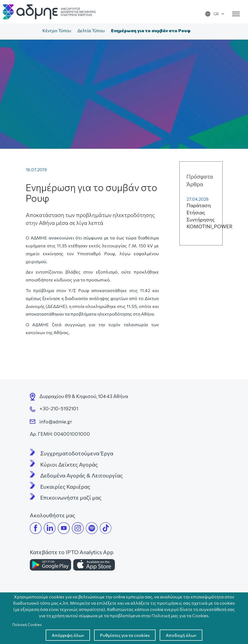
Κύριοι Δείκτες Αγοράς (69, 464)
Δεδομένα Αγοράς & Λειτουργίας (81, 475)
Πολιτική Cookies (27, 624)
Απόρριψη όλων (68, 635)
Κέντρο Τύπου (57, 30)
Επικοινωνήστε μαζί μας (71, 497)
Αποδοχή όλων (181, 635)
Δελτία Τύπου (91, 30)
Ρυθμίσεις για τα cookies (125, 635)
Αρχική (34, 31)
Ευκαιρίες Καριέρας (65, 486)
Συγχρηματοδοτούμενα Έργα (77, 453)
